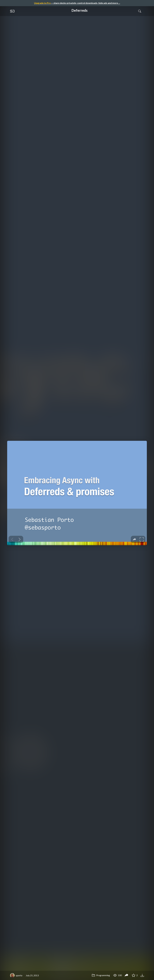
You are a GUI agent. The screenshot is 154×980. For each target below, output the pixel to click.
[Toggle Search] (140, 11)
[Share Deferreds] (126, 975)
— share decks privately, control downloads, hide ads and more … (77, 3)
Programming (101, 975)
